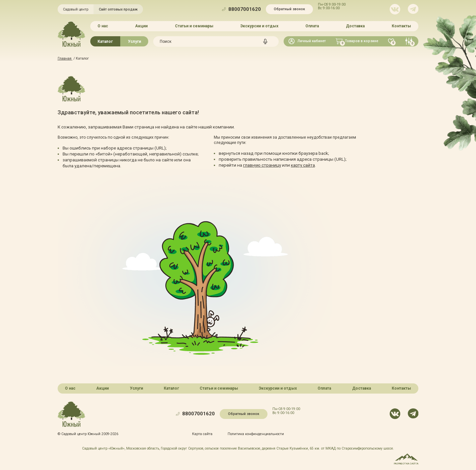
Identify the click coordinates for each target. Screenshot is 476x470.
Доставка (355, 26)
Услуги (134, 41)
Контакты (401, 26)
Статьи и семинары (194, 26)
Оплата (312, 26)
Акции (142, 26)
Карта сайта (203, 434)
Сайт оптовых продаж (118, 9)
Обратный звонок (289, 9)
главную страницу (262, 165)
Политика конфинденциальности (256, 434)
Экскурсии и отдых (259, 26)
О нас (103, 26)
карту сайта (303, 165)
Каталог (105, 41)
